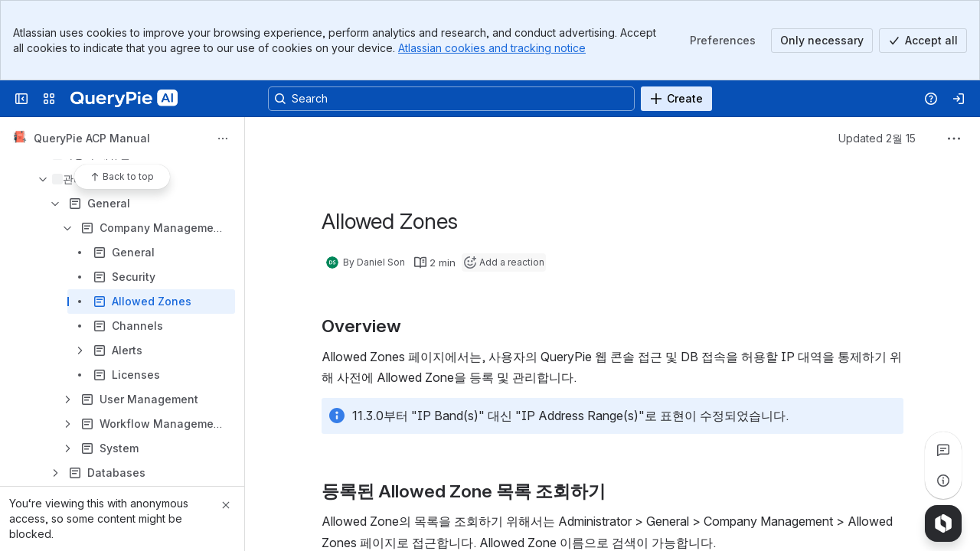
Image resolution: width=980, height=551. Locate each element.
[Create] (676, 99)
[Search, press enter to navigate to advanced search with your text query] (451, 99)
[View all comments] (943, 450)
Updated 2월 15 (877, 138)
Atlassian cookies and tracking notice (492, 48)
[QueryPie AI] (124, 99)
